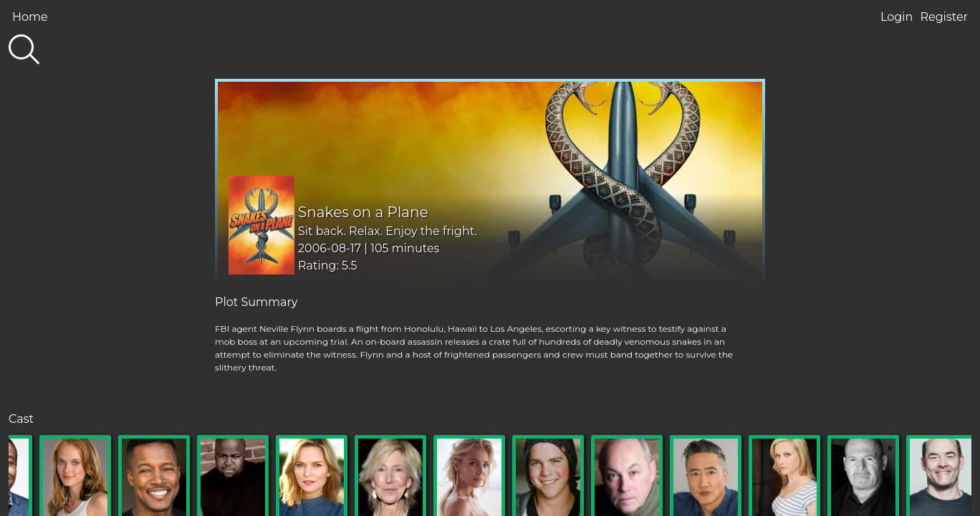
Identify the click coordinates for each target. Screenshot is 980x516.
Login (897, 17)
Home (30, 17)
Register (944, 17)
